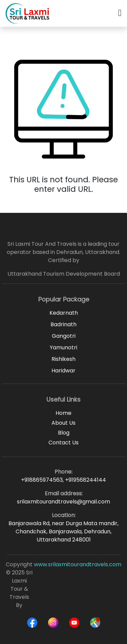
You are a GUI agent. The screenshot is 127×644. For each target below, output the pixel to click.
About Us (63, 423)
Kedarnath (64, 313)
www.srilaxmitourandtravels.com (78, 564)
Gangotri (64, 336)
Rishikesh (63, 359)
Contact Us (63, 443)
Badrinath (63, 324)
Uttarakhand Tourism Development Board (64, 274)
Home (63, 413)
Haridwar (63, 371)
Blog (64, 433)
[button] (120, 13)
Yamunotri (63, 347)
